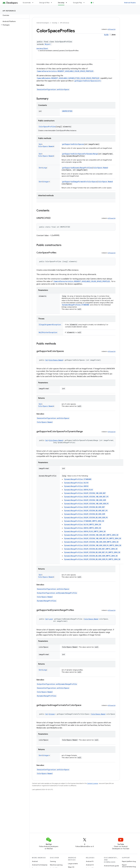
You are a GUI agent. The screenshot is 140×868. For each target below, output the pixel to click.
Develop (55, 23)
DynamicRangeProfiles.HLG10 (76, 483)
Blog (95, 3)
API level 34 (112, 29)
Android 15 (90, 861)
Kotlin (106, 35)
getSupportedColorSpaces (73, 144)
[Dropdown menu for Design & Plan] (52, 3)
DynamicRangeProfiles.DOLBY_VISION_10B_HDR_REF (85, 493)
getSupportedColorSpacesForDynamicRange (80, 154)
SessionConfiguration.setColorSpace (53, 89)
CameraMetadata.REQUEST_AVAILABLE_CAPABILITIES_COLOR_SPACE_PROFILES (68, 78)
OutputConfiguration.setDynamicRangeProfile (57, 593)
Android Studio (130, 3)
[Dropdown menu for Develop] (67, 3)
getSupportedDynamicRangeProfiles (77, 168)
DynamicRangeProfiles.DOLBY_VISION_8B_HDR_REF (85, 507)
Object (48, 44)
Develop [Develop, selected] (61, 3)
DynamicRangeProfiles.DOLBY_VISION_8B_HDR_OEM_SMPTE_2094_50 (91, 556)
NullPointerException (48, 332)
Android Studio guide (111, 866)
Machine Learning (56, 865)
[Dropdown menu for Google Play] (85, 3)
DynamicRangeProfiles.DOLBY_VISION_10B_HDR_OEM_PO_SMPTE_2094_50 (93, 545)
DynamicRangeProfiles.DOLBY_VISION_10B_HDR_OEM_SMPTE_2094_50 (91, 542)
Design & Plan (44, 3)
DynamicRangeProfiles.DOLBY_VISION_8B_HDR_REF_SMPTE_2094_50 (91, 549)
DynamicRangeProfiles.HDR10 (76, 486)
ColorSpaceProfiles (47, 127)
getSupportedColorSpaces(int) (88, 81)
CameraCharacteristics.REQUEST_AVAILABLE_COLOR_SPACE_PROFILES (65, 71)
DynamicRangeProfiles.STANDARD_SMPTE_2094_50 (84, 521)
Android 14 (90, 865)
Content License (93, 783)
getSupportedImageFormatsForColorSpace (79, 182)
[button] (14, 25)
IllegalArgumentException (50, 325)
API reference (9, 11)
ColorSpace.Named (46, 146)
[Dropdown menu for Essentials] (34, 3)
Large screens (73, 864)
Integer (46, 182)
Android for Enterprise (40, 865)
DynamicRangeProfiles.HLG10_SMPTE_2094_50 (83, 525)
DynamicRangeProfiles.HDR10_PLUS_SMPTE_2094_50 (85, 531)
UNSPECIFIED (67, 111)
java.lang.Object (42, 48)
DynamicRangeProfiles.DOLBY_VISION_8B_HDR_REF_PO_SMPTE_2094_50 (92, 552)
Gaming (53, 861)
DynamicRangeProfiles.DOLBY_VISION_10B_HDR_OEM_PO (86, 504)
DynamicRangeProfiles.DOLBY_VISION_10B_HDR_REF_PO (86, 497)
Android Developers (43, 23)
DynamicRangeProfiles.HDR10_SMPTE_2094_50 (83, 528)
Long (44, 168)
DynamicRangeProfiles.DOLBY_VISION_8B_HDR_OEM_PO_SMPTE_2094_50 (92, 559)
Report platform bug (129, 861)
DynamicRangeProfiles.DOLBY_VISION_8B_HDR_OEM (85, 514)
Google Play (78, 3)
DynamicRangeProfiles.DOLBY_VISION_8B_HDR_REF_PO (86, 511)
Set (40, 144)
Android (35, 861)
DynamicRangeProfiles (47, 601)
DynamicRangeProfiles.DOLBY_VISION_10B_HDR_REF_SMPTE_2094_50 (91, 535)
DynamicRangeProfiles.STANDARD (76, 305)
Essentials (27, 3)
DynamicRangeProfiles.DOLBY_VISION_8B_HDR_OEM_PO (86, 518)
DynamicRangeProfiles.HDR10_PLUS (79, 490)
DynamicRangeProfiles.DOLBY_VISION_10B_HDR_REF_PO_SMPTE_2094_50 (93, 538)
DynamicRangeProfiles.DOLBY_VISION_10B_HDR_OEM (85, 500)
